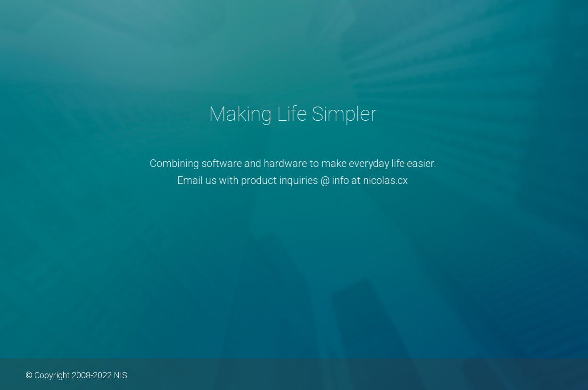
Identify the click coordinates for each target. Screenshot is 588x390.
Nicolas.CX (294, 61)
